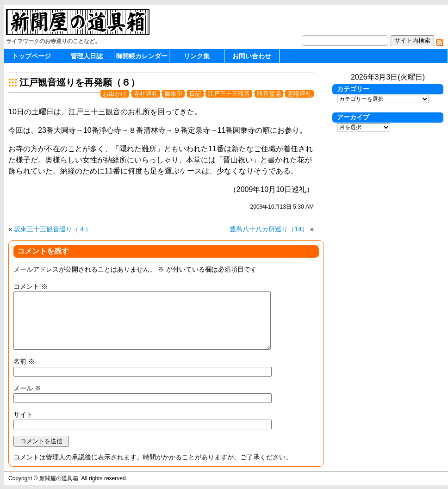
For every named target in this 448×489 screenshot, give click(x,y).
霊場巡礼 (299, 94)
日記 (195, 94)
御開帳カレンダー (142, 56)
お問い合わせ (252, 56)
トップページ (31, 56)
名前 (24, 361)
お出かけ (115, 94)
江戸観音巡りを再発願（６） (80, 82)
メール (27, 388)
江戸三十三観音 (229, 94)
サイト (23, 415)
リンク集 (197, 56)
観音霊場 (269, 94)
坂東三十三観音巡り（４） (53, 229)
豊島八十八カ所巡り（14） (269, 229)
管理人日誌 (87, 56)
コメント (31, 286)
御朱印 (173, 94)
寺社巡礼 (146, 94)
